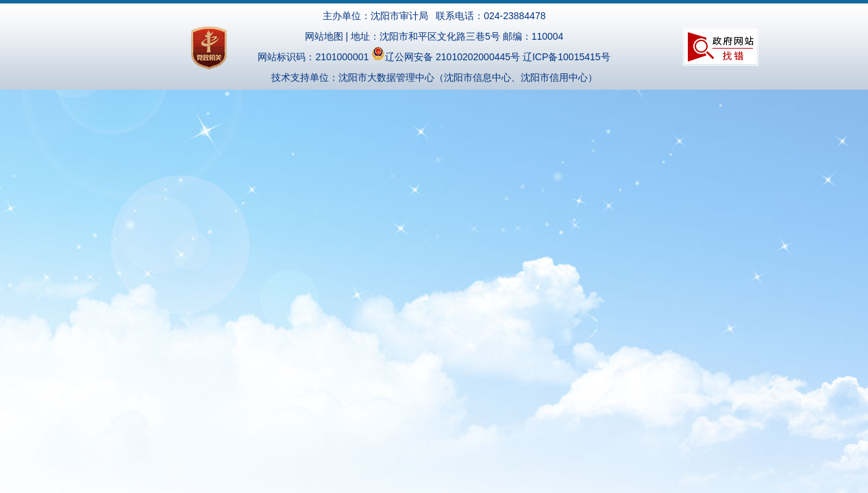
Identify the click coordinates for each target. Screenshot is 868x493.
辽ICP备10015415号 (567, 57)
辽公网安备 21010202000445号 (446, 57)
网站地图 (324, 36)
